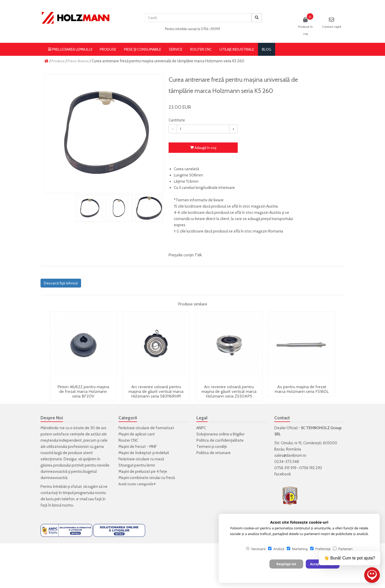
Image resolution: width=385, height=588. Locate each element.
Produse (108, 49)
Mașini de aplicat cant (137, 434)
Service (176, 49)
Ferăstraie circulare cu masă (141, 459)
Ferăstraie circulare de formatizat (146, 428)
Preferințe (320, 549)
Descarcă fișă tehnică (61, 283)
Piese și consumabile (142, 49)
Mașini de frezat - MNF (138, 447)
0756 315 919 (285, 468)
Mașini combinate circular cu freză (147, 478)
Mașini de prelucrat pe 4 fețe (143, 471)
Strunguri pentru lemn (137, 465)
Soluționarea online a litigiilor (220, 434)
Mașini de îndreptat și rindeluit (144, 453)
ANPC (201, 428)
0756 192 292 (311, 468)
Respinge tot (286, 564)
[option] (104, 134)
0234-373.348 (287, 462)
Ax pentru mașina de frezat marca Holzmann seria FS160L (302, 389)
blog (267, 49)
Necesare (256, 549)
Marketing (297, 549)
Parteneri (343, 549)
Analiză (276, 549)
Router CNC (201, 49)
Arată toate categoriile (137, 484)
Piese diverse (78, 61)
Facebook (283, 474)
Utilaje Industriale (237, 49)
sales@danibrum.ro (290, 455)
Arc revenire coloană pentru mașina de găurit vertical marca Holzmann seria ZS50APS (229, 391)
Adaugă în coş (203, 148)
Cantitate (177, 120)
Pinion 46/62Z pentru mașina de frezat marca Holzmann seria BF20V (83, 391)
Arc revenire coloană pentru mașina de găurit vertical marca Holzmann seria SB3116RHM (156, 391)
